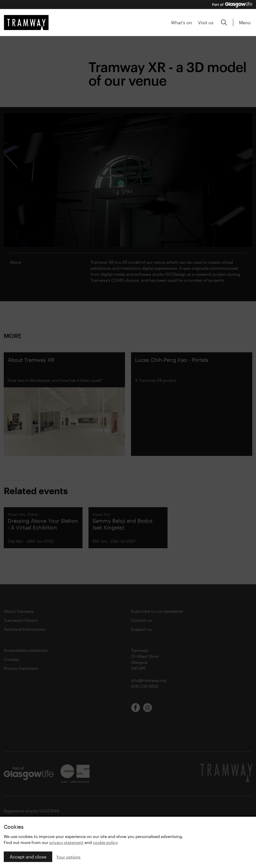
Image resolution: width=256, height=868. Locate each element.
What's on (181, 23)
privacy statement (66, 842)
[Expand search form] (224, 23)
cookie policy (105, 842)
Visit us (206, 23)
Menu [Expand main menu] (245, 23)
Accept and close (28, 857)
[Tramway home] (26, 23)
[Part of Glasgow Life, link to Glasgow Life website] (232, 5)
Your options (68, 857)
